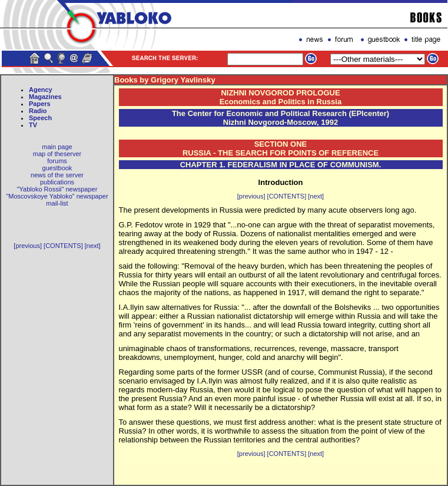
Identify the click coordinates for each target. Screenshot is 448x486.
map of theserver (57, 154)
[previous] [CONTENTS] (48, 246)
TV (33, 125)
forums (57, 161)
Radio (38, 111)
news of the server (57, 175)
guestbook (57, 168)
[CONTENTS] (287, 196)
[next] (93, 246)
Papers (40, 104)
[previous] (251, 196)
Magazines (45, 97)
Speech (40, 118)
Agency (41, 90)
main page (57, 147)
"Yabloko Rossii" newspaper (57, 189)
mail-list (57, 203)
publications (57, 182)
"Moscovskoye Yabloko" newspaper (57, 196)
